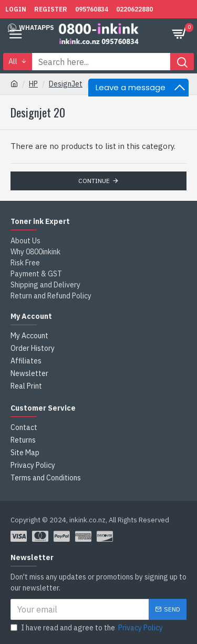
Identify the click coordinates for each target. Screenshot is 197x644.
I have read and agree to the (87, 628)
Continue (94, 181)
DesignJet (66, 84)
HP (33, 84)
